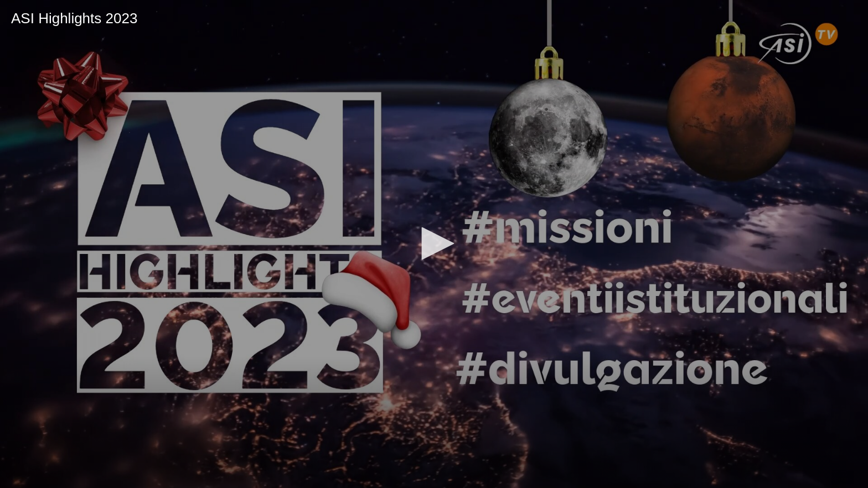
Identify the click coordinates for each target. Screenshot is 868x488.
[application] (434, 244)
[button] (434, 243)
